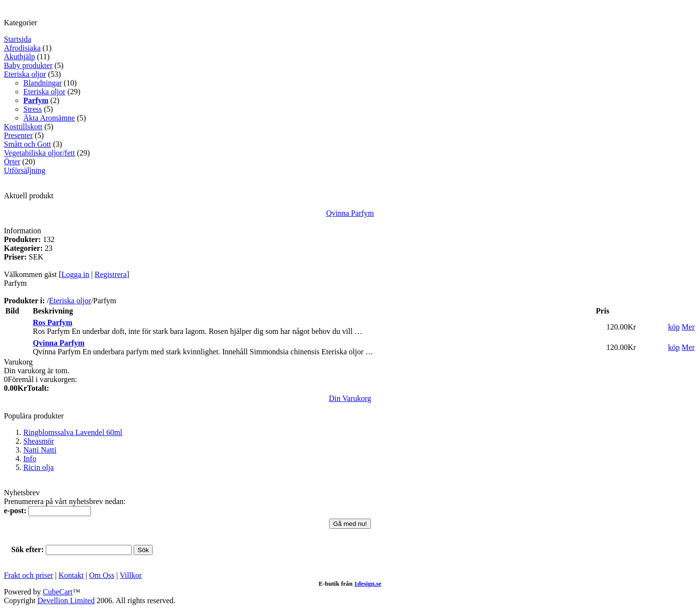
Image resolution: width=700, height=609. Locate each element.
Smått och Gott (27, 144)
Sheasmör (39, 441)
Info (30, 459)
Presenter (18, 135)
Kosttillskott (23, 127)
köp (674, 327)
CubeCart (58, 592)
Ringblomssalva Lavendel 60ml (73, 432)
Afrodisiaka (22, 48)
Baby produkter (28, 65)
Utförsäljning (25, 170)
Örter (12, 162)
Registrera (111, 274)
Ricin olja (39, 467)
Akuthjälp (19, 57)
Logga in (75, 274)
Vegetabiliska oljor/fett (39, 153)
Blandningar (43, 83)
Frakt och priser (28, 575)
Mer (688, 327)
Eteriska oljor (25, 74)
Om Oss (102, 575)
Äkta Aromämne (49, 118)
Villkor (131, 575)
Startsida (17, 39)
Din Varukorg (350, 398)
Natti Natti (40, 450)
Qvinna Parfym (350, 213)
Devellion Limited (66, 600)
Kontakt (71, 575)
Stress (33, 109)
